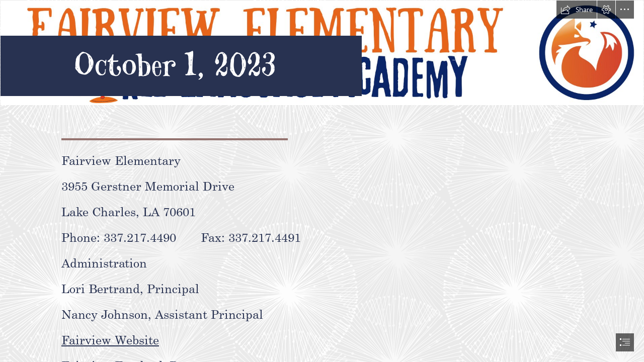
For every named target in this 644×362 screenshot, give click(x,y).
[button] (577, 10)
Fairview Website (110, 339)
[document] (322, 181)
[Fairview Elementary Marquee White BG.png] (322, 55)
